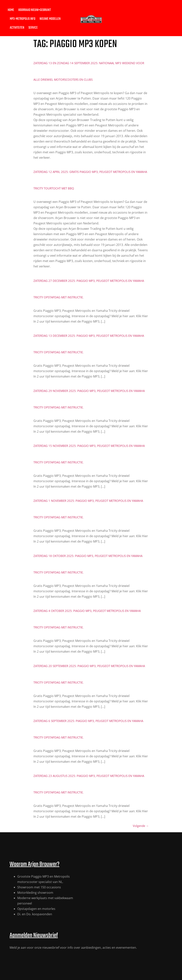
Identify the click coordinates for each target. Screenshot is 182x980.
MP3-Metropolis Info (23, 19)
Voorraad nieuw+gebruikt (35, 10)
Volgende (141, 826)
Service (33, 28)
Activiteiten (17, 28)
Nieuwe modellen (50, 19)
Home (11, 10)
